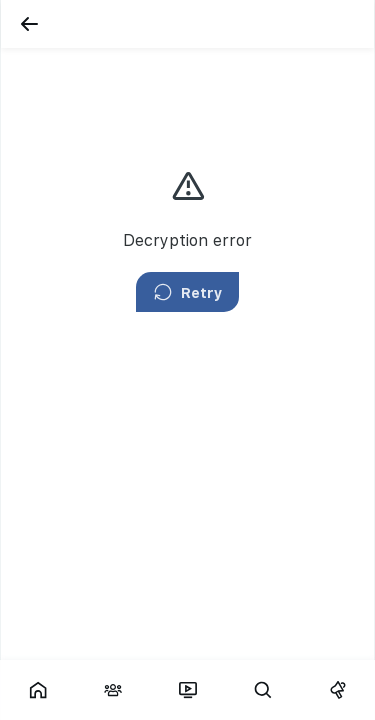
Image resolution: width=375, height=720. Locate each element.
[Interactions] (112, 690)
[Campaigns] (337, 690)
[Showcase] (37, 690)
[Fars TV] (187, 690)
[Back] (29, 24)
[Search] (262, 690)
